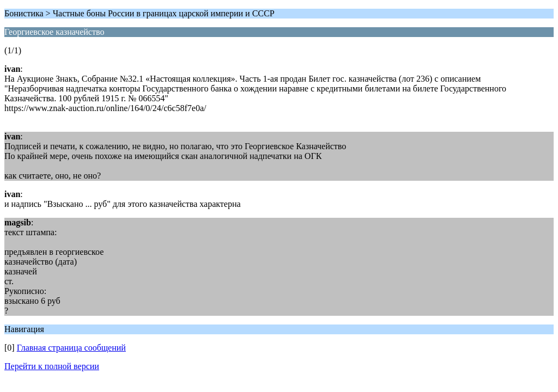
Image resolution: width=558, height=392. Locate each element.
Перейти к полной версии (52, 366)
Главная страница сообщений (71, 348)
